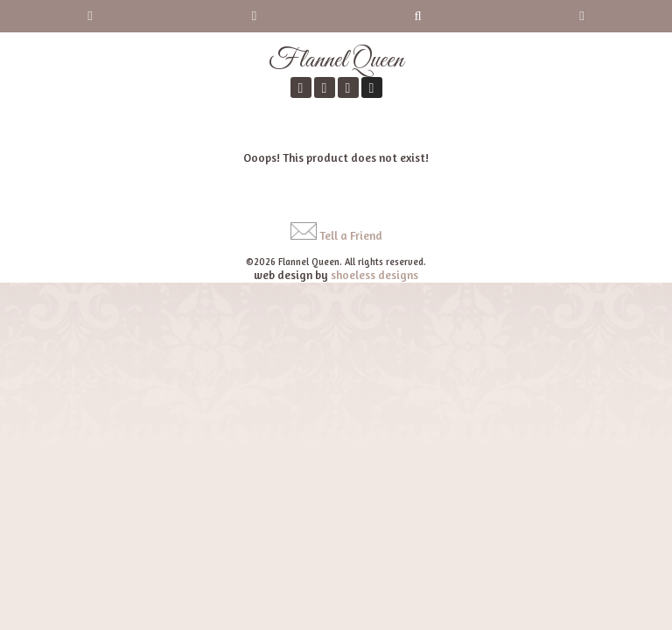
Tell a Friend (351, 235)
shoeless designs (374, 275)
